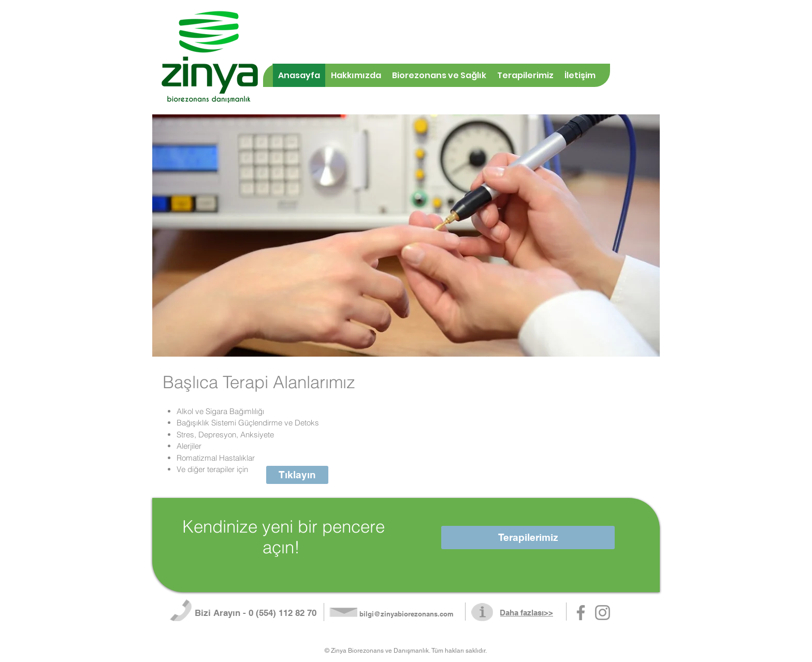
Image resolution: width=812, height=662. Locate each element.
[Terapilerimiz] (528, 538)
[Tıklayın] (297, 475)
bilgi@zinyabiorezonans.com (407, 614)
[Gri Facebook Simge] (581, 613)
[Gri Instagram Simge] (603, 613)
